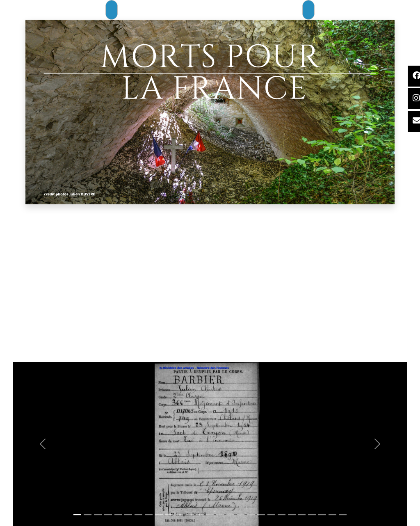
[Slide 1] (77, 515)
